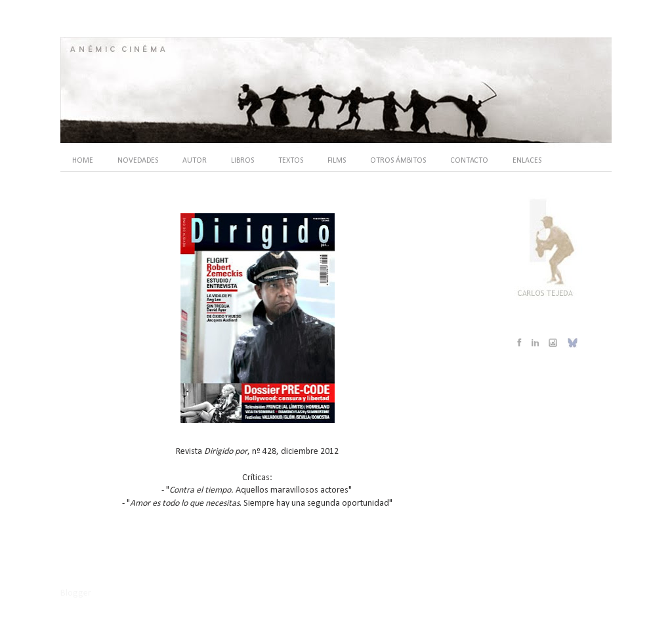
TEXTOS (291, 161)
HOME (83, 161)
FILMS (337, 161)
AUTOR (195, 161)
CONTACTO (469, 161)
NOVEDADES (138, 161)
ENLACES (527, 161)
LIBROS (242, 161)
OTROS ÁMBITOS (398, 161)
